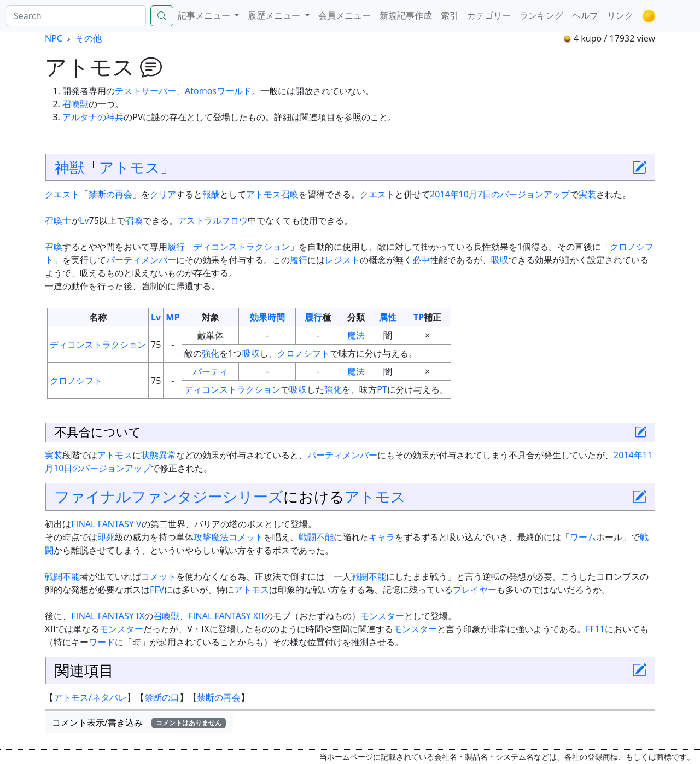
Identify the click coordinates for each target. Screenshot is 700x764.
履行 (176, 247)
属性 (388, 317)
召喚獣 (75, 104)
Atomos (201, 91)
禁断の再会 (110, 194)
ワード (102, 642)
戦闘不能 (316, 537)
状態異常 (159, 455)
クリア (163, 194)
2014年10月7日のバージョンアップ (500, 194)
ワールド (234, 91)
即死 (106, 537)
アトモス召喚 (272, 194)
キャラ (382, 537)
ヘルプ (585, 15)
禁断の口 (162, 697)
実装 (587, 194)
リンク (620, 15)
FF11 (595, 629)
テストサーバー (145, 91)
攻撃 (202, 537)
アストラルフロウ (213, 220)
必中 (421, 260)
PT (382, 389)
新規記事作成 (406, 15)
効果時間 (267, 317)
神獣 (69, 167)
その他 (89, 38)
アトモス (130, 167)
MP (173, 317)
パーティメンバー (141, 260)
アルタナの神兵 (93, 117)
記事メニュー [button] (205, 15)
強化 (211, 353)
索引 (450, 15)
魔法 (356, 335)
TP (419, 317)
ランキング (541, 15)
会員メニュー (345, 15)
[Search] (76, 16)
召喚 (134, 220)
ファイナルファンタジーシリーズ (169, 496)
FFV (157, 590)
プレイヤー (475, 590)
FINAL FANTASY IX (108, 616)
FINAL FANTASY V (106, 524)
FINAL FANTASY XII (226, 616)
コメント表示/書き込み (139, 722)
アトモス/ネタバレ (90, 697)
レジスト (342, 260)
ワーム (583, 537)
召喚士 (58, 220)
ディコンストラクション (242, 247)
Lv (84, 220)
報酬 (211, 194)
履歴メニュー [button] (275, 15)
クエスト (62, 194)
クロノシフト (304, 353)
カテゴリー (489, 15)
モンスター (382, 616)
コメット (246, 537)
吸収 (500, 260)
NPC (54, 38)
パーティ (211, 371)
